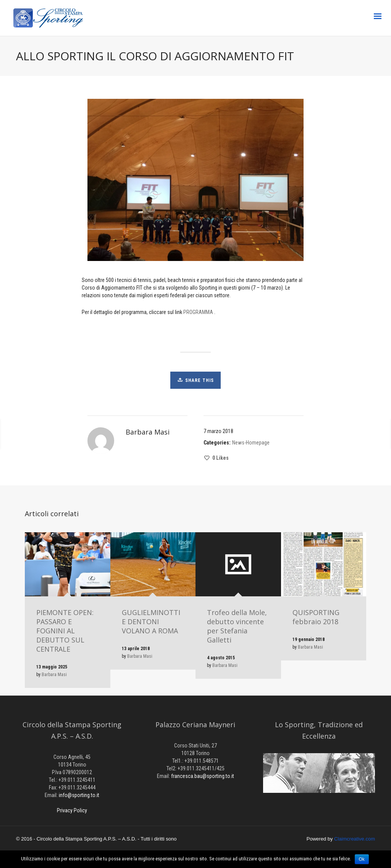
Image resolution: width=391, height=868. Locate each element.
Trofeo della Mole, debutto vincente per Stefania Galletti (237, 626)
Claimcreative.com (355, 839)
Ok (362, 859)
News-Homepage (251, 443)
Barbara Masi (54, 675)
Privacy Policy (72, 810)
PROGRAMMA (198, 312)
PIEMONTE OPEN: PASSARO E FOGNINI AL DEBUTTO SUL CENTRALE (65, 631)
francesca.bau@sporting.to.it (203, 776)
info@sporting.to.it (79, 795)
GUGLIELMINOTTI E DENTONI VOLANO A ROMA (151, 622)
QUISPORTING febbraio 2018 (316, 617)
